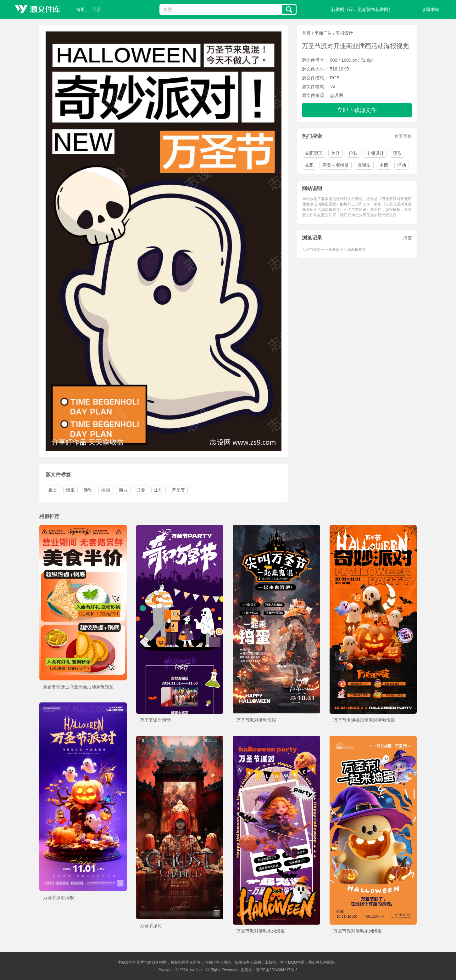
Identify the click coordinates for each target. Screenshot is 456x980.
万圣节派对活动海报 (256, 720)
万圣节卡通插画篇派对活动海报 (364, 720)
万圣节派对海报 (58, 898)
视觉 (53, 490)
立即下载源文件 (357, 110)
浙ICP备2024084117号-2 (277, 970)
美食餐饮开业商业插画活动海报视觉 (78, 687)
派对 (158, 490)
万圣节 (178, 490)
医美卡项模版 (336, 165)
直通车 (364, 165)
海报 (70, 490)
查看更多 (403, 136)
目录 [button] (97, 9)
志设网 (336, 95)
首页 (81, 9)
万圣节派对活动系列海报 (261, 931)
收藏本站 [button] (431, 9)
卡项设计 (375, 153)
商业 (123, 490)
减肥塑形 (314, 153)
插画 (106, 490)
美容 (336, 153)
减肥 (309, 165)
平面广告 (323, 33)
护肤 (353, 153)
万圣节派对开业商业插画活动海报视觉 (334, 250)
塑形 (397, 153)
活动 (402, 165)
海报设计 (344, 33)
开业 (141, 490)
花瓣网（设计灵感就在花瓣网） (362, 9)
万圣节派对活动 (155, 720)
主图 (384, 165)
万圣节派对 (151, 926)
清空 (408, 238)
